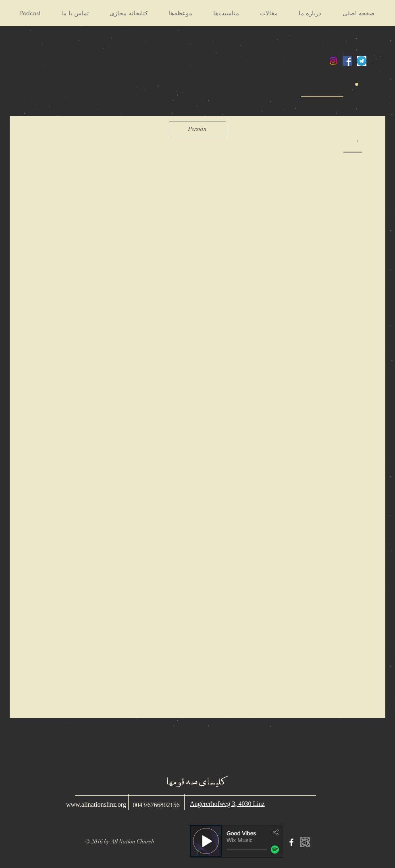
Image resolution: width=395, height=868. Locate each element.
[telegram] (362, 61)
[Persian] (197, 129)
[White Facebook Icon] (291, 842)
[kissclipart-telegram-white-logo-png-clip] (305, 842)
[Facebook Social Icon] (347, 61)
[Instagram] (333, 61)
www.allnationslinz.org (96, 804)
